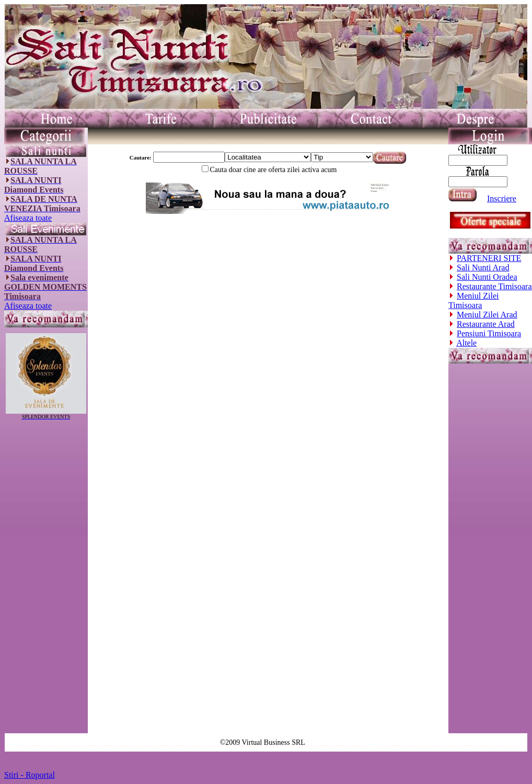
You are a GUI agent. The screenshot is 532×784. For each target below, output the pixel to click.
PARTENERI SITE (489, 258)
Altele (466, 343)
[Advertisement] (46, 576)
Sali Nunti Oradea (487, 277)
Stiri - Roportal (30, 775)
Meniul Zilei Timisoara (473, 300)
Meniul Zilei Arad (487, 315)
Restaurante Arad (486, 324)
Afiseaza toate (28, 218)
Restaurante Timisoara (494, 286)
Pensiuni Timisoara (489, 333)
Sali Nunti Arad (483, 268)
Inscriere (502, 198)
